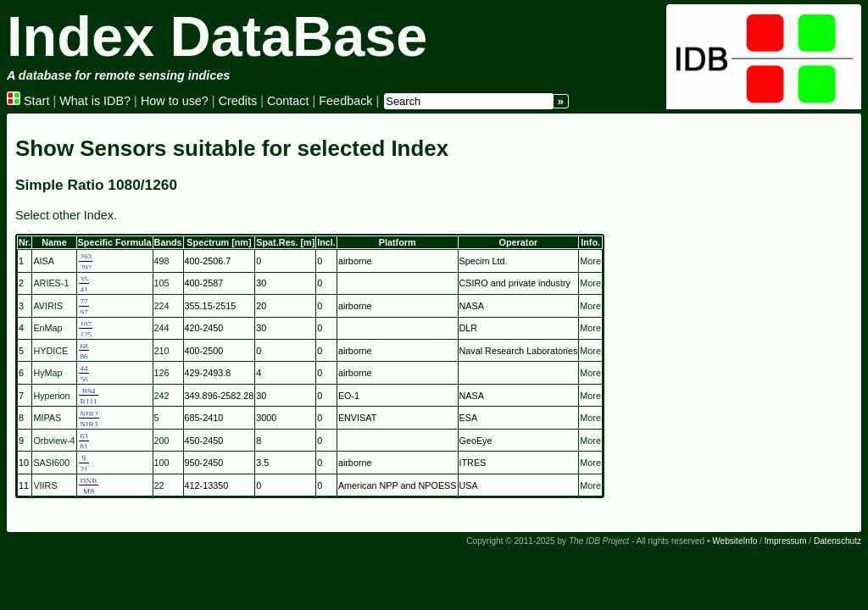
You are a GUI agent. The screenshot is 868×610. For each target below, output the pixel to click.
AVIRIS (48, 306)
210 (162, 351)
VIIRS (45, 485)
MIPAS (47, 418)
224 (162, 306)
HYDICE (50, 351)
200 (162, 441)
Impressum (786, 541)
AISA (44, 261)
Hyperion (51, 396)
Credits (238, 101)
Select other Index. (66, 215)
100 (162, 463)
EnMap (47, 328)
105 (162, 283)
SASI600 (51, 463)
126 (162, 373)
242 (162, 396)
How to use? (175, 101)
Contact (288, 101)
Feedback (345, 101)
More (590, 261)
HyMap (47, 373)
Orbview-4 (54, 441)
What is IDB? (95, 101)
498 (162, 261)
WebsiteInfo (734, 541)
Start (28, 101)
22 (159, 485)
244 (162, 328)
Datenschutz (837, 541)
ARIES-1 (51, 283)
